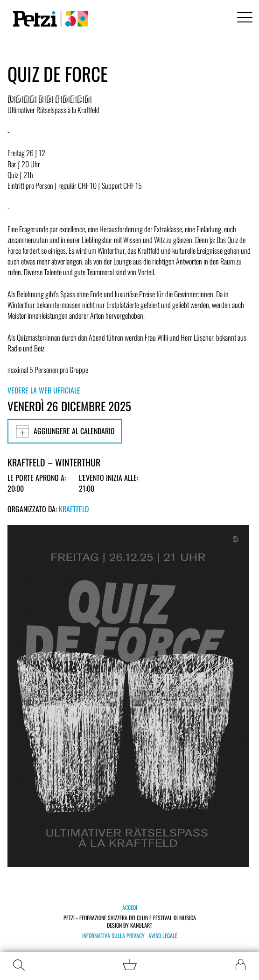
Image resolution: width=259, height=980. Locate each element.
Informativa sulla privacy (113, 936)
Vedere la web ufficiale (44, 390)
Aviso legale (163, 936)
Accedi (130, 907)
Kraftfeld (74, 509)
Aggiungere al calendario (65, 431)
